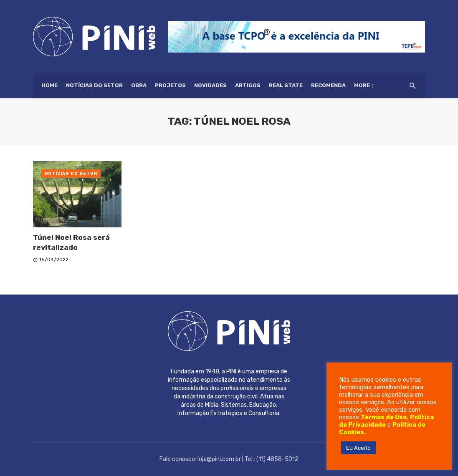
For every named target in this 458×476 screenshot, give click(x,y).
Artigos (248, 85)
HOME (49, 85)
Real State (286, 85)
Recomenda (328, 85)
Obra (139, 85)
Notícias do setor (94, 85)
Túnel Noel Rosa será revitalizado (71, 243)
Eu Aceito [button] (358, 448)
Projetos (170, 85)
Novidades (210, 85)
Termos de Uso (384, 417)
